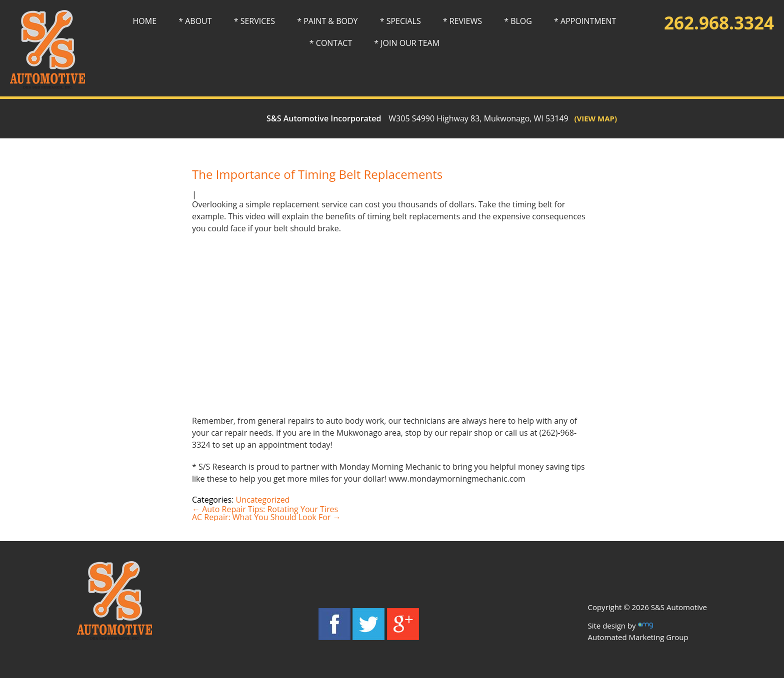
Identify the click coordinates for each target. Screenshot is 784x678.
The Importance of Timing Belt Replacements (317, 174)
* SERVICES (254, 21)
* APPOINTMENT (585, 21)
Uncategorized (263, 500)
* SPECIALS (400, 21)
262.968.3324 (719, 23)
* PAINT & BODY (327, 21)
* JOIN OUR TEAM (407, 43)
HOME (145, 21)
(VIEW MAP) (593, 118)
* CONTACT (331, 43)
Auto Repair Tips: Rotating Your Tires (265, 509)
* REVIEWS (462, 21)
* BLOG (518, 21)
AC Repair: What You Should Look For (266, 517)
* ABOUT (195, 21)
